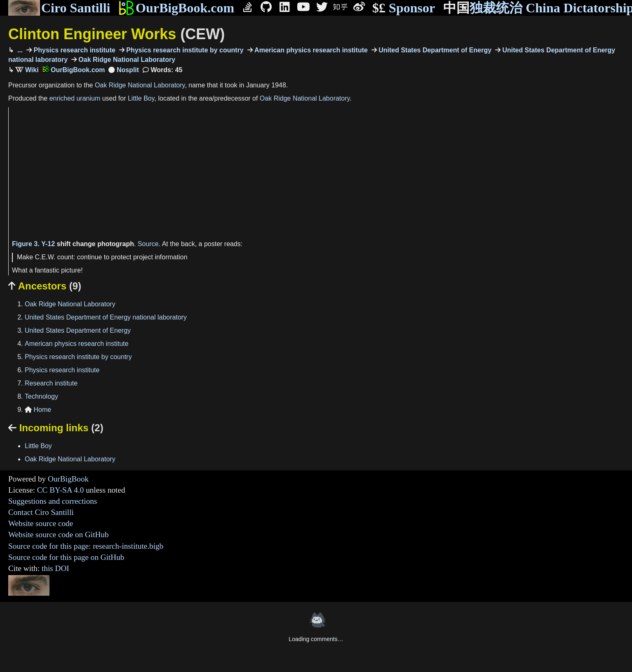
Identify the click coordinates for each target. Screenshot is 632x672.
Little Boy (141, 98)
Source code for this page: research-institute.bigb (86, 546)
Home (38, 410)
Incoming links (56, 428)
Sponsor (404, 8)
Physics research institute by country (184, 50)
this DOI (55, 568)
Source (148, 244)
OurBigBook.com (176, 8)
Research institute (51, 383)
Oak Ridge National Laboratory (126, 60)
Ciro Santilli (59, 8)
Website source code (41, 523)
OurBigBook (68, 479)
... (19, 50)
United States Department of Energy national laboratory (106, 317)
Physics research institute (74, 50)
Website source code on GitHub (59, 535)
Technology (41, 396)
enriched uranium (75, 98)
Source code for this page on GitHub (66, 557)
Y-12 (48, 244)
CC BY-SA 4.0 (61, 490)
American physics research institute (310, 50)
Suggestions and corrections (53, 501)
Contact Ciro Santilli (41, 512)
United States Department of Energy (434, 50)
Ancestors (45, 286)
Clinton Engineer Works (116, 34)
